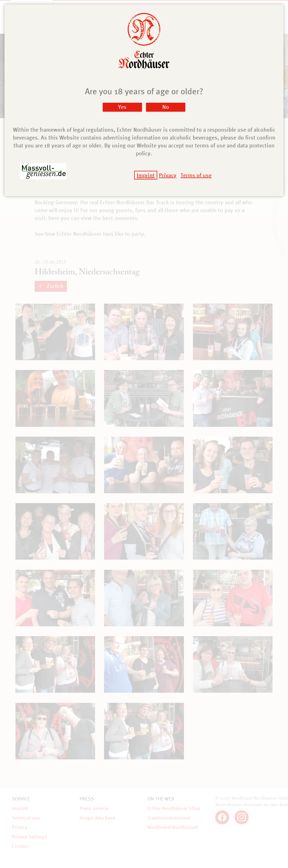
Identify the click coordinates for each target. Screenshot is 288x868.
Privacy (168, 175)
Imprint (146, 175)
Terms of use (196, 175)
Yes (122, 107)
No (166, 107)
